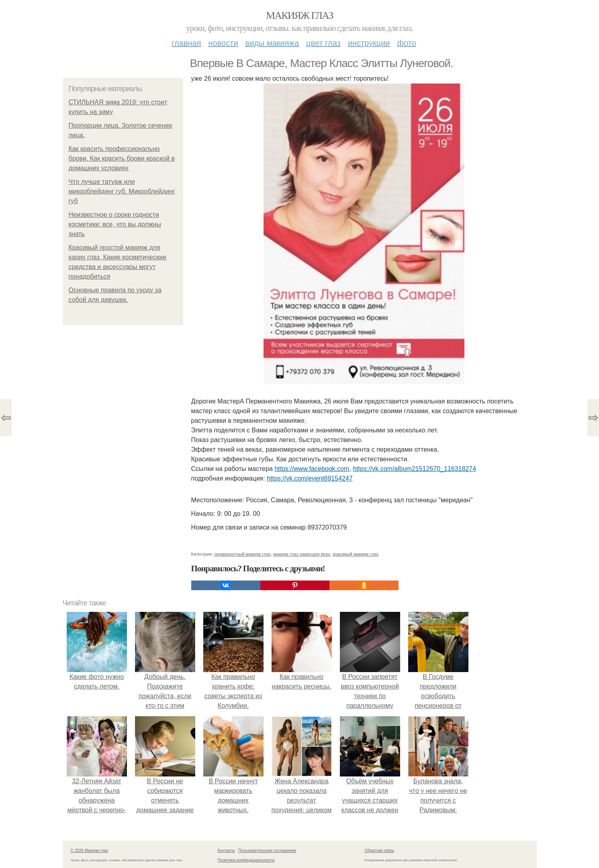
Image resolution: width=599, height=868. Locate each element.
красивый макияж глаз (356, 554)
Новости (223, 43)
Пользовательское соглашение (267, 851)
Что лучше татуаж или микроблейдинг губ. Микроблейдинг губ (122, 191)
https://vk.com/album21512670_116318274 (414, 469)
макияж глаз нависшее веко (302, 554)
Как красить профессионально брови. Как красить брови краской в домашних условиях (122, 158)
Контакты (226, 851)
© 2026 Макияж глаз (89, 851)
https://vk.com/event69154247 (310, 478)
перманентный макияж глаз (242, 554)
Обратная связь (380, 851)
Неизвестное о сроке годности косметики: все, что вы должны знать (115, 224)
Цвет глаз (323, 43)
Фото (407, 43)
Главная (186, 43)
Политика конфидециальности (246, 860)
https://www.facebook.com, (313, 469)
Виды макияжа (272, 43)
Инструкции (369, 43)
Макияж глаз (299, 15)
